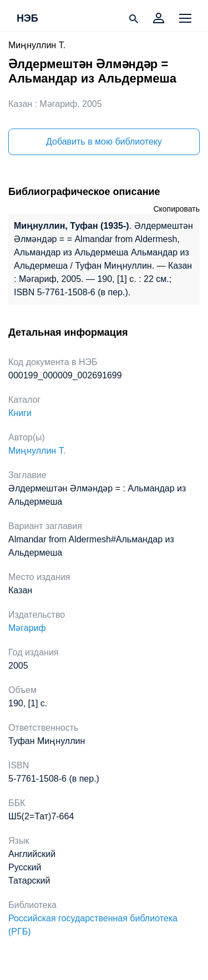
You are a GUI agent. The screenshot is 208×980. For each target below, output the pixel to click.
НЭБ (27, 19)
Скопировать (176, 209)
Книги (20, 413)
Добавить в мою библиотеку (104, 142)
